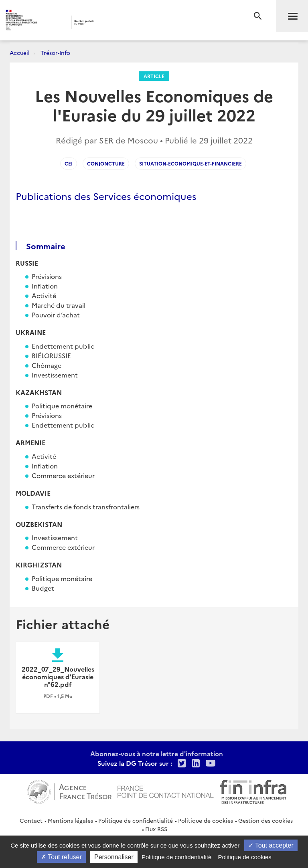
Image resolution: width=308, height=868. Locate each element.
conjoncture (106, 163)
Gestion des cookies (265, 820)
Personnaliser (114, 857)
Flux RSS (156, 829)
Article (154, 76)
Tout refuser (61, 857)
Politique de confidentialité (136, 820)
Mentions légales (70, 820)
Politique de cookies (206, 820)
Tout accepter (271, 845)
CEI (69, 163)
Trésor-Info (55, 52)
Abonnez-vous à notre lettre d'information (157, 753)
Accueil (20, 52)
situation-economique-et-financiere (190, 163)
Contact (31, 820)
